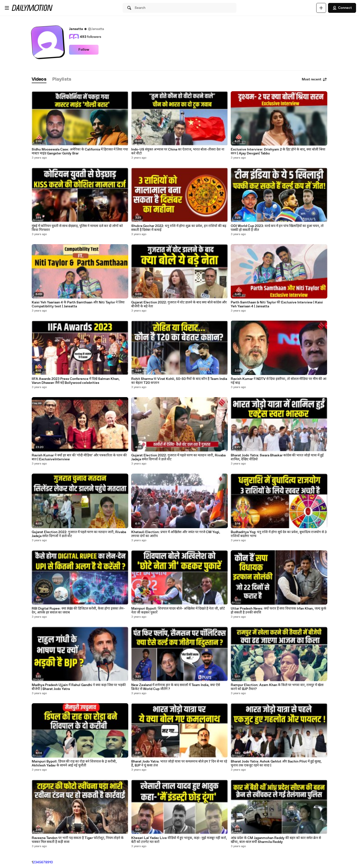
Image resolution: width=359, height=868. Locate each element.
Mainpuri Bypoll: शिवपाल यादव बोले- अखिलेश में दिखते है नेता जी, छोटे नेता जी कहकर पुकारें (178, 611)
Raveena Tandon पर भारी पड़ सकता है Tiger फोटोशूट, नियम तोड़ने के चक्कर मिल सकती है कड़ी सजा (78, 840)
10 (51, 862)
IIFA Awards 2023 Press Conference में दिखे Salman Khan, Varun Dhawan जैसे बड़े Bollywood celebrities (76, 381)
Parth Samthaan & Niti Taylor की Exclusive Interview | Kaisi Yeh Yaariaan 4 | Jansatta (277, 304)
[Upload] (321, 8)
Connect (342, 8)
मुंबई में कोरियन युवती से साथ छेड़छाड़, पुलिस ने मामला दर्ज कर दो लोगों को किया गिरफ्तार (77, 228)
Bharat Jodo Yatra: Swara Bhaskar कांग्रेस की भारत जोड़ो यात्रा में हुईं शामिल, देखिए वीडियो (277, 457)
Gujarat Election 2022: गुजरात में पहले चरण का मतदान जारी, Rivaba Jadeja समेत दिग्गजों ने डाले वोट (79, 534)
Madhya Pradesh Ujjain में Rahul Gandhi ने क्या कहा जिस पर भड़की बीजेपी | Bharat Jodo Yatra (79, 687)
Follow (84, 50)
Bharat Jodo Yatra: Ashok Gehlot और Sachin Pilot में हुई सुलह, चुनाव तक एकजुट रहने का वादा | (276, 763)
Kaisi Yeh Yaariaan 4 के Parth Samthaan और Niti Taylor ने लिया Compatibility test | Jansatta (78, 304)
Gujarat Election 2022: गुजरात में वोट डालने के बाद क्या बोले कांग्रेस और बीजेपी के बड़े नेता (179, 304)
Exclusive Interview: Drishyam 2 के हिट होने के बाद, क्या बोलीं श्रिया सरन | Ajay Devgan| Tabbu (278, 151)
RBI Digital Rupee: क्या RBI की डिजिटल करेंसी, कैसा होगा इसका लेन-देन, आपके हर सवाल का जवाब (78, 611)
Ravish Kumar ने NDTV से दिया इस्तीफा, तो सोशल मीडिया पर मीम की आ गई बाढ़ (279, 381)
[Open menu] (7, 8)
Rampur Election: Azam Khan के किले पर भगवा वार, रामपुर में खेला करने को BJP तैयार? (277, 687)
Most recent (315, 79)
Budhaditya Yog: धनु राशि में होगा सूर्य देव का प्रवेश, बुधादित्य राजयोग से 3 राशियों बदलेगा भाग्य (279, 534)
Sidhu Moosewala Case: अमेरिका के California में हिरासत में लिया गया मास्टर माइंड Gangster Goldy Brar (80, 151)
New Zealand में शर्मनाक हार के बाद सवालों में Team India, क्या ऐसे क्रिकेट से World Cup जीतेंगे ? (176, 687)
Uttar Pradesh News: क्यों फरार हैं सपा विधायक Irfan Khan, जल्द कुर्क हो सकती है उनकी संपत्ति (279, 611)
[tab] (39, 80)
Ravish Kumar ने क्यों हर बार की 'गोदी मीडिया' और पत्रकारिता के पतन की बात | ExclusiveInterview (79, 457)
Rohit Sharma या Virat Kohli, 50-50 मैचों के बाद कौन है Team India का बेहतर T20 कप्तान (179, 381)
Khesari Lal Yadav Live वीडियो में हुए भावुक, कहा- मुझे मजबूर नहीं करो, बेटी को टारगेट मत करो (179, 840)
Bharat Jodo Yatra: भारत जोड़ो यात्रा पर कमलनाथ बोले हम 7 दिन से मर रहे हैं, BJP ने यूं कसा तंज (179, 763)
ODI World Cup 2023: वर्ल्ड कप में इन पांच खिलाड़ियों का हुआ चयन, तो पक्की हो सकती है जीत (277, 228)
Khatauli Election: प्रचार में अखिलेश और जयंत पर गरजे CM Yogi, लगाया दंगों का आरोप (176, 534)
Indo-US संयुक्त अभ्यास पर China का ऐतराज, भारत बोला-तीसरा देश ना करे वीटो (178, 151)
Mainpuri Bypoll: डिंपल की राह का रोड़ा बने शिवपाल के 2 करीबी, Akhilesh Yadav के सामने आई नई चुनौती (74, 763)
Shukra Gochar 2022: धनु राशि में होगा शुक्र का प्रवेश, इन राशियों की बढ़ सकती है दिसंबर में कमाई (179, 228)
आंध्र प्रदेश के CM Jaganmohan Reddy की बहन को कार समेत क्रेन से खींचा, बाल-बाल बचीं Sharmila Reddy (276, 840)
